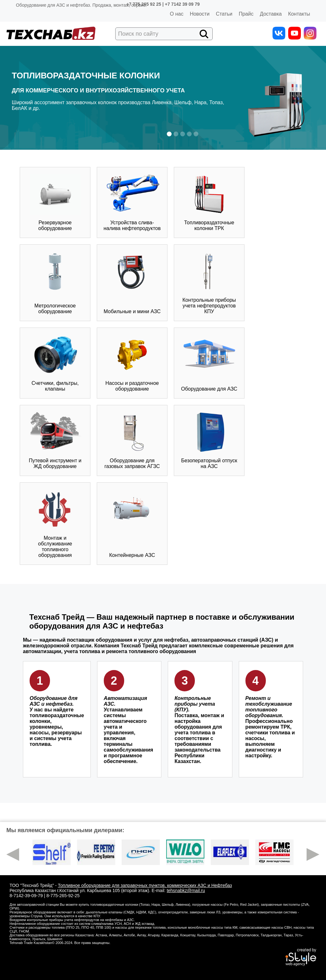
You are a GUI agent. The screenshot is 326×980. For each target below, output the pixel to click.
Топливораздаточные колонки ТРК (209, 202)
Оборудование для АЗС (209, 363)
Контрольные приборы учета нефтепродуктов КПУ (209, 283)
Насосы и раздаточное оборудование (132, 363)
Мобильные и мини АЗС (132, 283)
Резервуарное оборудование (55, 202)
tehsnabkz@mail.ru (186, 890)
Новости (200, 14)
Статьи (224, 14)
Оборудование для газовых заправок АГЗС (132, 440)
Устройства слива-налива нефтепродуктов (132, 202)
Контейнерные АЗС (132, 523)
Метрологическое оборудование (55, 283)
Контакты (299, 14)
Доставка (271, 14)
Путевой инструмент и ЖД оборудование (55, 440)
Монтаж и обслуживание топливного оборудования (55, 523)
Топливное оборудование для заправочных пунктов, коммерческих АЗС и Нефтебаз (145, 885)
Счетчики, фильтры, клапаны (55, 363)
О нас (177, 14)
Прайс (246, 14)
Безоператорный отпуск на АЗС (209, 440)
